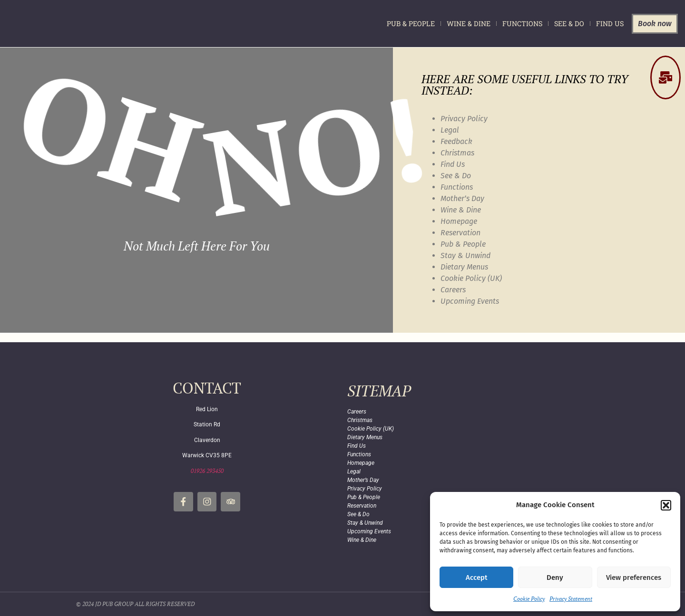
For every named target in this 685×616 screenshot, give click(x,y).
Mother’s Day (462, 198)
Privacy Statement (571, 599)
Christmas (457, 153)
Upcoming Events (470, 301)
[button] (666, 505)
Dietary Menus (464, 267)
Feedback (456, 141)
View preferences (634, 577)
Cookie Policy (529, 599)
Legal (450, 130)
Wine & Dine (469, 24)
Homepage (459, 221)
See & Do (569, 24)
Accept (477, 577)
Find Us (610, 24)
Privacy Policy (464, 119)
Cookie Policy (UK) (471, 278)
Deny (555, 577)
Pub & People (411, 24)
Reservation (460, 233)
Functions (522, 24)
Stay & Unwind (465, 255)
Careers (453, 290)
